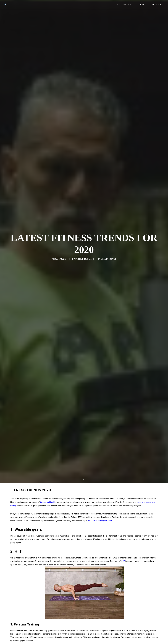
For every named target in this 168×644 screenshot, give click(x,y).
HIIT (123, 521)
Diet (84, 239)
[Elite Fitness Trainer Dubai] (5, 4)
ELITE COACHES (157, 4)
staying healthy (21, 618)
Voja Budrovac (109, 239)
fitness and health (48, 462)
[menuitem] (125, 4)
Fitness (78, 239)
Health (91, 239)
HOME (143, 4)
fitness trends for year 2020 (100, 480)
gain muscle (31, 621)
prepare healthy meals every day (93, 618)
